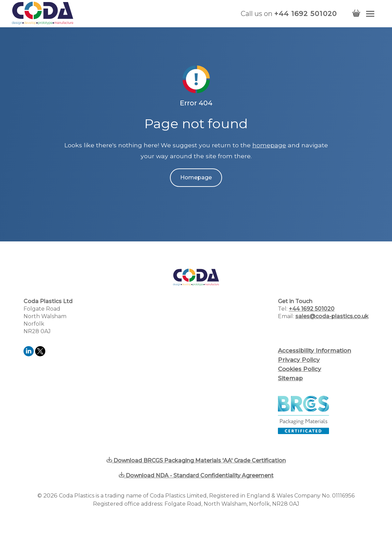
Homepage (196, 177)
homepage (269, 145)
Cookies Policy (300, 369)
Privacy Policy (299, 360)
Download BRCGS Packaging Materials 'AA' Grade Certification (196, 460)
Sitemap (290, 378)
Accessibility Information (315, 351)
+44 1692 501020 (306, 14)
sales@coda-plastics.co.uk (332, 316)
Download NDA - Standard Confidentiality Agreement (196, 475)
